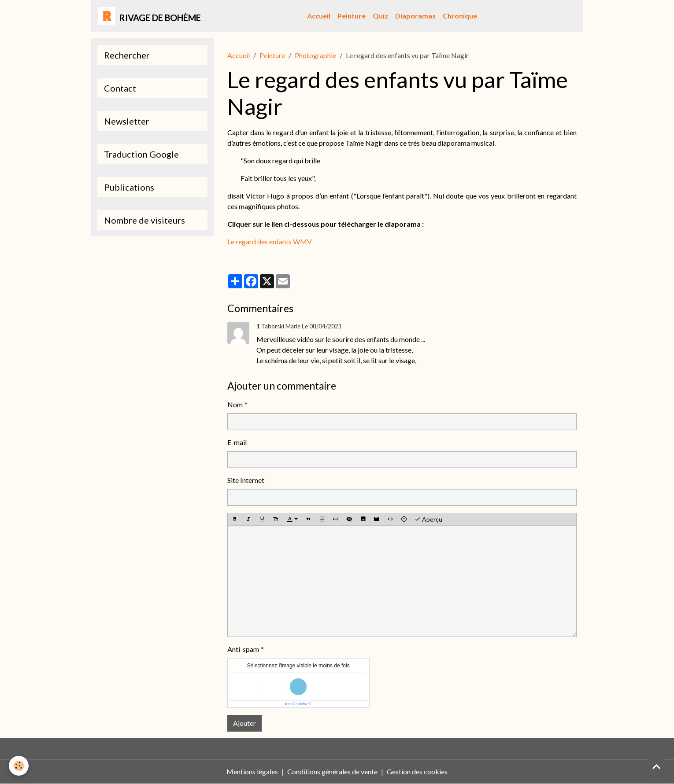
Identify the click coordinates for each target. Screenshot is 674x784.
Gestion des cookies (417, 771)
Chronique (460, 16)
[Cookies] (19, 766)
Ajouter (244, 723)
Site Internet (246, 480)
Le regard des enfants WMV (270, 241)
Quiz (380, 16)
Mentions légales (252, 771)
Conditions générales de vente (332, 771)
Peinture (352, 16)
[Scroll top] (656, 766)
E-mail (237, 442)
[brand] (149, 16)
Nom (235, 404)
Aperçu (428, 519)
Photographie (315, 55)
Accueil (319, 16)
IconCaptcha (296, 704)
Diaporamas (415, 16)
